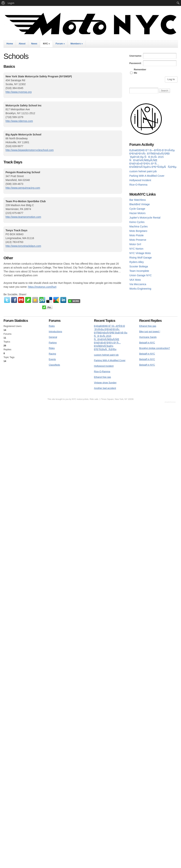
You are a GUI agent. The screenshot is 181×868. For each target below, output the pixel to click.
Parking (53, 343)
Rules (52, 326)
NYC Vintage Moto (140, 253)
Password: (135, 63)
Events (52, 359)
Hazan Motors (137, 213)
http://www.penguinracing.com (23, 188)
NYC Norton (136, 249)
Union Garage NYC (141, 275)
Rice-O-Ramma (138, 185)
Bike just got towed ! (150, 332)
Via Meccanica (138, 284)
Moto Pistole (136, 235)
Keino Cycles (137, 222)
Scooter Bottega (139, 266)
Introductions (55, 332)
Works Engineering (140, 289)
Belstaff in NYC (147, 343)
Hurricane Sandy (148, 337)
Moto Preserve (138, 240)
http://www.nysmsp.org (19, 92)
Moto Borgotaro (138, 231)
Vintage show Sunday (105, 383)
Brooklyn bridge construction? (155, 348)
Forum (60, 44)
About (22, 44)
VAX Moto (135, 280)
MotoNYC (90, 24)
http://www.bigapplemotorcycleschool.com (30, 150)
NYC (46, 44)
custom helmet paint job (143, 171)
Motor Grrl (135, 244)
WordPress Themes (171, 402)
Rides (52, 348)
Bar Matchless (138, 200)
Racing (52, 354)
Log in (11, 3)
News (34, 44)
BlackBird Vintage (140, 204)
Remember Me (140, 71)
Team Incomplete (139, 271)
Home (10, 44)
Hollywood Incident (140, 180)
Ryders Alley (137, 262)
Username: (136, 56)
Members (77, 44)
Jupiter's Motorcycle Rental (145, 218)
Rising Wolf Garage (141, 258)
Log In (171, 79)
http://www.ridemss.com (19, 121)
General (53, 337)
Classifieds (54, 365)
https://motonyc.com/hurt (42, 287)
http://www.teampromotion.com (23, 217)
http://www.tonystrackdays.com (23, 246)
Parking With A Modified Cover (147, 176)
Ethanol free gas (103, 377)
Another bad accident (105, 388)
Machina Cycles (139, 226)
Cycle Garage (137, 209)
